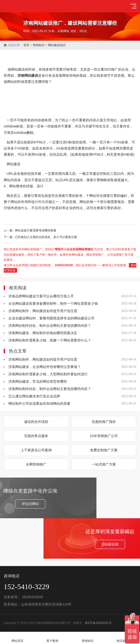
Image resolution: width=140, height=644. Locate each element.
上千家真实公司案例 (36, 450)
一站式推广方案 (104, 464)
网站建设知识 (57, 45)
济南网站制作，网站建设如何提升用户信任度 (43, 311)
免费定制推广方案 (104, 450)
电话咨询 (123, 638)
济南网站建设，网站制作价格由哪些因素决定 (43, 333)
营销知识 (39, 45)
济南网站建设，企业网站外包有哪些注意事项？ (45, 367)
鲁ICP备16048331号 (98, 623)
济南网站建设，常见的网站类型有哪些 (38, 381)
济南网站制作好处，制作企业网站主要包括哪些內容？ (50, 326)
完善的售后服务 (36, 436)
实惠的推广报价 (104, 422)
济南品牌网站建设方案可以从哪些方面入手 (41, 296)
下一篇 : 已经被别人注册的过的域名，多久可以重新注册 (40, 237)
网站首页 (17, 638)
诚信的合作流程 (36, 422)
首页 (26, 45)
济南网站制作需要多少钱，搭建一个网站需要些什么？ (50, 340)
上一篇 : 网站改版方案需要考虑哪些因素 (30, 230)
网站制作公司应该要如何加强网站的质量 (39, 404)
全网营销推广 (36, 464)
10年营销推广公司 (104, 436)
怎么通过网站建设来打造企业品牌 (34, 396)
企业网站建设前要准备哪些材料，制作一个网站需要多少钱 (53, 303)
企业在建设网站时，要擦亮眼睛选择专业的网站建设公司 (51, 318)
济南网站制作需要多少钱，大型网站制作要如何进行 (48, 374)
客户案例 (52, 638)
